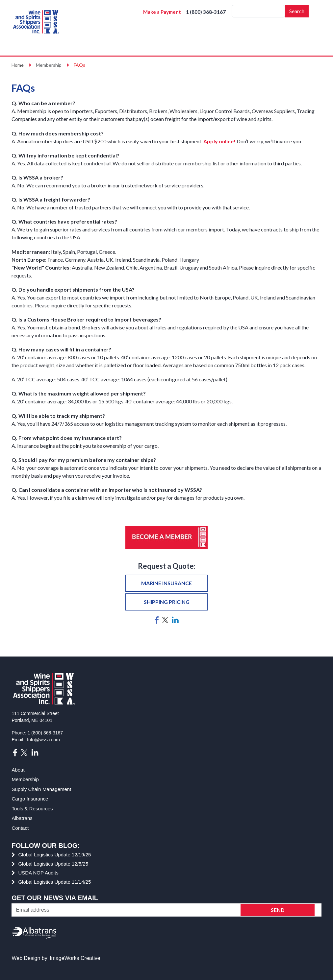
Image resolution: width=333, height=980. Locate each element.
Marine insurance (166, 583)
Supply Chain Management (41, 789)
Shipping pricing (167, 602)
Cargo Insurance (30, 799)
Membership (25, 779)
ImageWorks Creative (75, 958)
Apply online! (219, 141)
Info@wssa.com (43, 740)
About (18, 770)
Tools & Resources (32, 809)
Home (18, 65)
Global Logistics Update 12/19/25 (54, 855)
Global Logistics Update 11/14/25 (54, 882)
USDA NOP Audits (38, 873)
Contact (20, 828)
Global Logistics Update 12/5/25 (53, 864)
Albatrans (22, 818)
